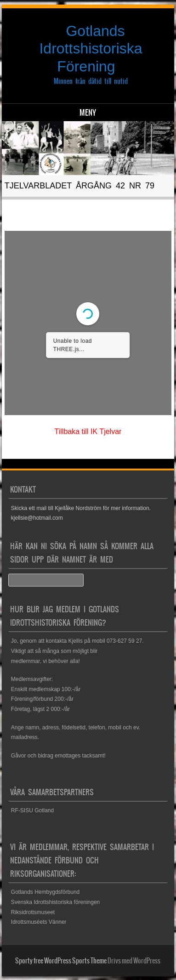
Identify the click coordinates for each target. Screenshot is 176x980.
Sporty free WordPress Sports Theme (61, 961)
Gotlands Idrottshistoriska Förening (91, 49)
